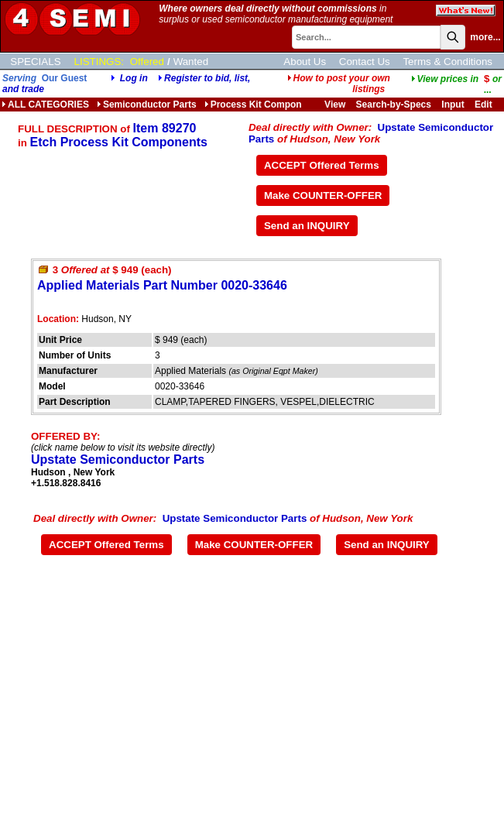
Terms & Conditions (447, 62)
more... (485, 37)
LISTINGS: (99, 62)
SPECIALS (35, 62)
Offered (147, 62)
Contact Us (365, 62)
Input (453, 105)
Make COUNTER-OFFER (323, 195)
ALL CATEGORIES (45, 105)
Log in (134, 78)
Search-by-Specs (394, 105)
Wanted (191, 62)
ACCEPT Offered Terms (322, 165)
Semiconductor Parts (147, 105)
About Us (305, 62)
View (335, 105)
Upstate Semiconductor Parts (118, 460)
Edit (485, 105)
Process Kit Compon (253, 105)
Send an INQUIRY (307, 226)
